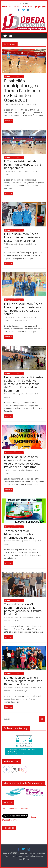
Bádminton (9, 76)
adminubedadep (30, 104)
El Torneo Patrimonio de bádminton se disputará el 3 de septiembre (23, 164)
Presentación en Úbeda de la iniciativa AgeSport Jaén (24, 6)
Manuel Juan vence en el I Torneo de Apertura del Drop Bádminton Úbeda (23, 681)
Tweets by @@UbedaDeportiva (15, 808)
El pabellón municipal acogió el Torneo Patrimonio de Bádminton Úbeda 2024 (22, 91)
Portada (19, 76)
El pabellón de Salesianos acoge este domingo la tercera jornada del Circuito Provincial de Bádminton (22, 462)
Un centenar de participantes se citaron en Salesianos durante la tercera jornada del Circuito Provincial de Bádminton (24, 384)
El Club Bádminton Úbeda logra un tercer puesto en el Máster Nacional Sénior (23, 237)
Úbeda (29, 320)
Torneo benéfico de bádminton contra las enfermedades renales (19, 534)
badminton (21, 320)
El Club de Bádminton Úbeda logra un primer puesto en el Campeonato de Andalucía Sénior (23, 309)
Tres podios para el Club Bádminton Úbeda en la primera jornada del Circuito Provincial (23, 609)
